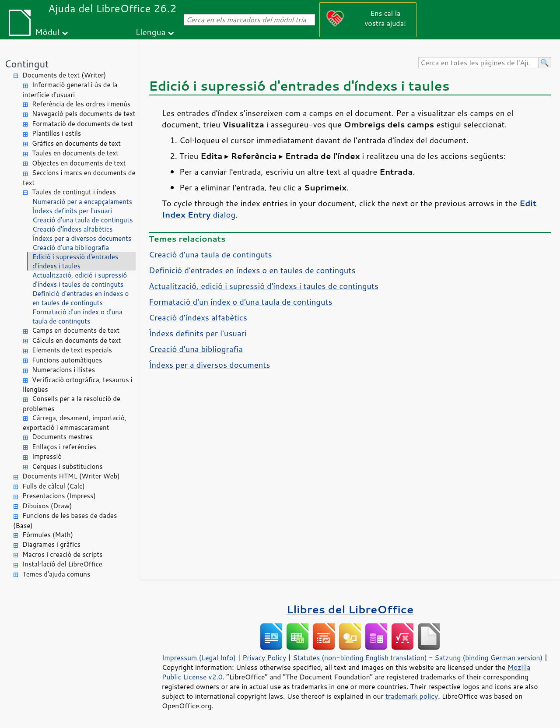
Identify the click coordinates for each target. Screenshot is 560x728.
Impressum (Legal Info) (199, 658)
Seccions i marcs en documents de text (79, 178)
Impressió (47, 456)
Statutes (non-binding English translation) (360, 658)
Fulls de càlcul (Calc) (54, 486)
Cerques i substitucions (67, 466)
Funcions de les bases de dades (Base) (65, 521)
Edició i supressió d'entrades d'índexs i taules (75, 261)
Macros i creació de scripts (63, 554)
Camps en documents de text (76, 330)
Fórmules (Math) (48, 535)
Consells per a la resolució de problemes (72, 404)
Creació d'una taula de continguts (83, 220)
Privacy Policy (264, 658)
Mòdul (47, 32)
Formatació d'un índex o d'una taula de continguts (77, 317)
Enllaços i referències (64, 447)
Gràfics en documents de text (76, 143)
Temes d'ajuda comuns (56, 574)
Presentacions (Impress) (59, 496)
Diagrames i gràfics (51, 544)
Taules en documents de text (75, 153)
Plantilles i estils (56, 133)
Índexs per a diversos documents (82, 238)
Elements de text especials (72, 350)
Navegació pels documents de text (84, 114)
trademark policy (412, 696)
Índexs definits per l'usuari (72, 211)
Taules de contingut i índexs (74, 192)
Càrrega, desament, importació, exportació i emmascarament (75, 423)
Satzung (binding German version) (489, 658)
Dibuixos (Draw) (47, 506)
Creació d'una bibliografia (71, 248)
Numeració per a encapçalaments (82, 202)
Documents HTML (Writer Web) (71, 476)
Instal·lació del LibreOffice (62, 564)
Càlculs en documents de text (76, 340)
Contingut (26, 64)
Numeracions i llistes (63, 370)
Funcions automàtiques (67, 360)
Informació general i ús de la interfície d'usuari (70, 90)
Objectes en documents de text (79, 163)
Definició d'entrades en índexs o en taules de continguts (80, 298)
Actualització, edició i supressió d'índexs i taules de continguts (80, 280)
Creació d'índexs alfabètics (72, 229)
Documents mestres (62, 437)
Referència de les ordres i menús (81, 104)
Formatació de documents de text (82, 124)
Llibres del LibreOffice (350, 609)
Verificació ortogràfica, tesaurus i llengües (78, 385)
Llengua (151, 32)
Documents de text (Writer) (64, 75)
